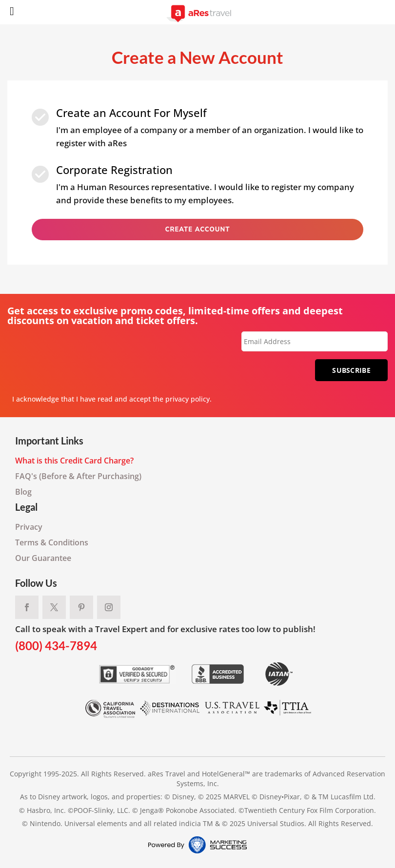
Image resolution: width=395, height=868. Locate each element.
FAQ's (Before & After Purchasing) (78, 476)
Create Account (198, 230)
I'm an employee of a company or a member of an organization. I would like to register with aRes (210, 127)
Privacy (29, 527)
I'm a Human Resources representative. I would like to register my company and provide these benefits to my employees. (205, 184)
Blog (23, 492)
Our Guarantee (43, 558)
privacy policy (188, 399)
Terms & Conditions (52, 542)
